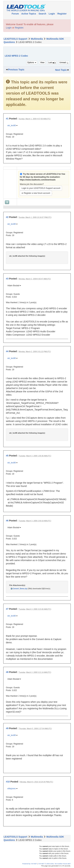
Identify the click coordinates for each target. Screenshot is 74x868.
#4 (7, 351)
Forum (16, 14)
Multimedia (37, 39)
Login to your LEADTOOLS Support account (41, 188)
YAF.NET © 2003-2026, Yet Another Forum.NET (54, 864)
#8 (7, 672)
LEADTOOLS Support (15, 39)
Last (52, 63)
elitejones (12, 789)
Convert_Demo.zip (20, 589)
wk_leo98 (12, 126)
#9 (7, 728)
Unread (64, 63)
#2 (7, 217)
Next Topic (61, 70)
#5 (7, 456)
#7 (7, 609)
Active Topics (29, 14)
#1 (7, 119)
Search (43, 14)
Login (52, 14)
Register (62, 14)
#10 (8, 782)
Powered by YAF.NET (30, 864)
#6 (7, 521)
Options (32, 63)
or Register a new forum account (36, 193)
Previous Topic (16, 70)
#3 (7, 279)
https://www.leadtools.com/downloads (38, 180)
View (42, 63)
